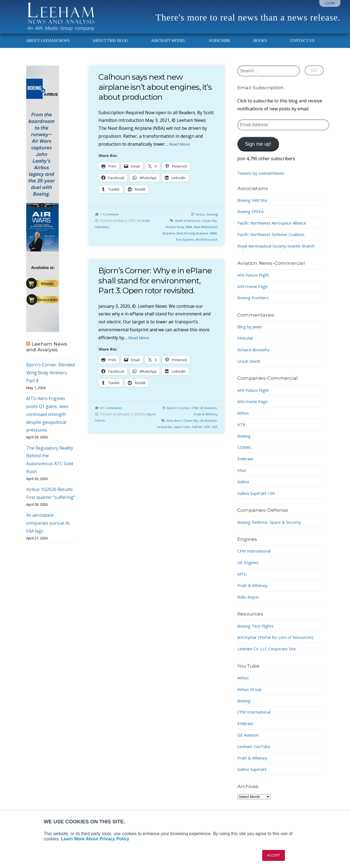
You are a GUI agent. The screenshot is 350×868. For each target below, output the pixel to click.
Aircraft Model (168, 45)
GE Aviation (208, 422)
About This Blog (110, 45)
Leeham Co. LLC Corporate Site (269, 654)
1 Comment (110, 219)
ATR (242, 429)
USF (215, 448)
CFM (193, 422)
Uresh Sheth (250, 366)
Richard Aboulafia (255, 355)
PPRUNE (246, 343)
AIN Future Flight (255, 280)
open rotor (208, 441)
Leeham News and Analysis (47, 352)
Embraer (246, 464)
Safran (196, 448)
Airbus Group (251, 694)
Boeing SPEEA (252, 216)
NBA (187, 232)
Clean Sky (209, 225)
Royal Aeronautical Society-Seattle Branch (280, 251)
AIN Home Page (254, 291)
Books (260, 45)
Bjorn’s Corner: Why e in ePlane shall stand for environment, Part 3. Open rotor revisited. (150, 290)
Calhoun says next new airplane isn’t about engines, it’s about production (153, 92)
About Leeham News (48, 45)
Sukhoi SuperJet (254, 774)
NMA (213, 238)
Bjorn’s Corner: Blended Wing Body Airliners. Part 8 (51, 378)
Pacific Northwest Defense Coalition (274, 239)
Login (330, 3)
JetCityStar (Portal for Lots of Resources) (279, 642)
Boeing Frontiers (255, 303)
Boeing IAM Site (254, 205)
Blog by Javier (251, 332)
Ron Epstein (182, 244)
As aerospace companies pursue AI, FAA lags (48, 528)
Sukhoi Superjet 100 (258, 498)
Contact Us (302, 45)
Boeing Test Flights (257, 631)
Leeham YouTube (256, 751)
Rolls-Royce (249, 602)
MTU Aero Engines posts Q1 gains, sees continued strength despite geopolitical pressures (47, 419)
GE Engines (249, 567)
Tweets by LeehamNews (262, 178)
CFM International (256, 556)
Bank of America (186, 225)
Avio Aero (186, 435)
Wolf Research (206, 244)
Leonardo (189, 441)
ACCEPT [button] (274, 855)
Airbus (199, 219)
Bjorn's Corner (177, 422)
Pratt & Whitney (205, 429)
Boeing (212, 219)
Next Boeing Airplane (190, 238)
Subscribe (219, 45)
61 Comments (112, 422)
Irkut (242, 475)
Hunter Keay (172, 232)
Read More (180, 149)
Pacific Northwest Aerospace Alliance (275, 228)
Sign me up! (258, 149)
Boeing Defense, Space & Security (272, 527)
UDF (206, 448)
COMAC (245, 452)
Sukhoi (244, 487)
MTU (243, 579)
